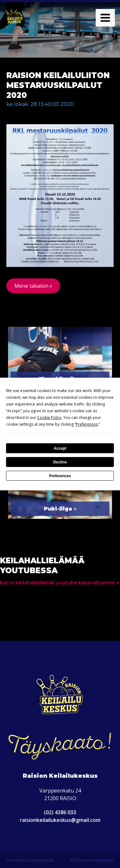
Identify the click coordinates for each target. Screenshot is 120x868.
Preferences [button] (87, 424)
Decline (60, 462)
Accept (60, 448)
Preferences (60, 476)
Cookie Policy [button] (49, 418)
